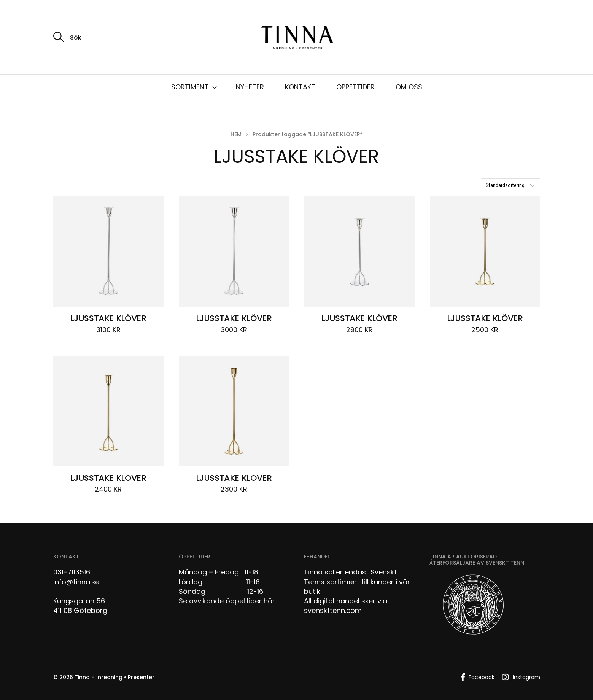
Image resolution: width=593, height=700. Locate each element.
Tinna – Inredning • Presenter (114, 677)
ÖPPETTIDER (355, 87)
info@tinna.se (76, 582)
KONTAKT (300, 87)
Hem (236, 134)
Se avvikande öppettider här (227, 601)
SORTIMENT (190, 87)
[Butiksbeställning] (510, 185)
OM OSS (409, 87)
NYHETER (250, 87)
